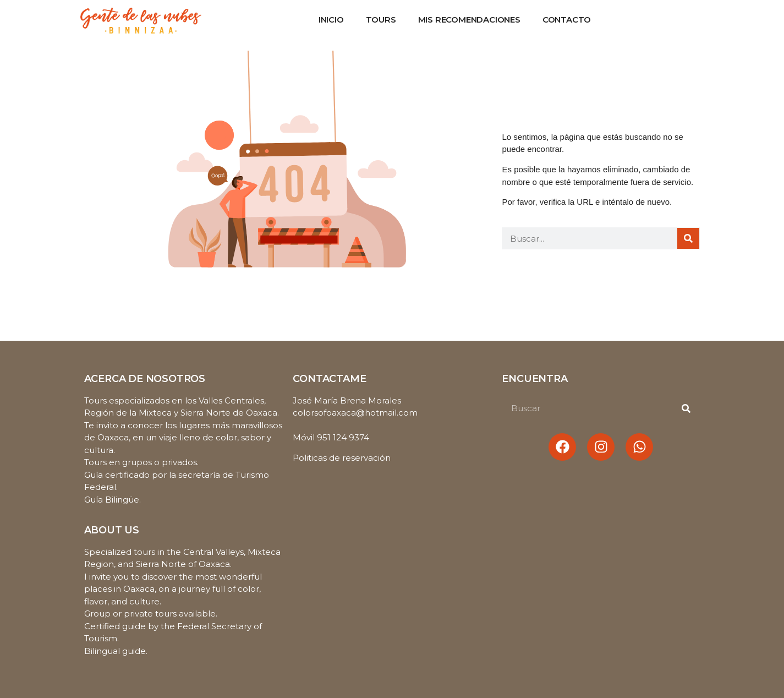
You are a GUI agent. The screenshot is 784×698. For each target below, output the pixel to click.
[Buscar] (688, 238)
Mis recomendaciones (469, 20)
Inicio (331, 20)
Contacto (567, 20)
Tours (381, 20)
